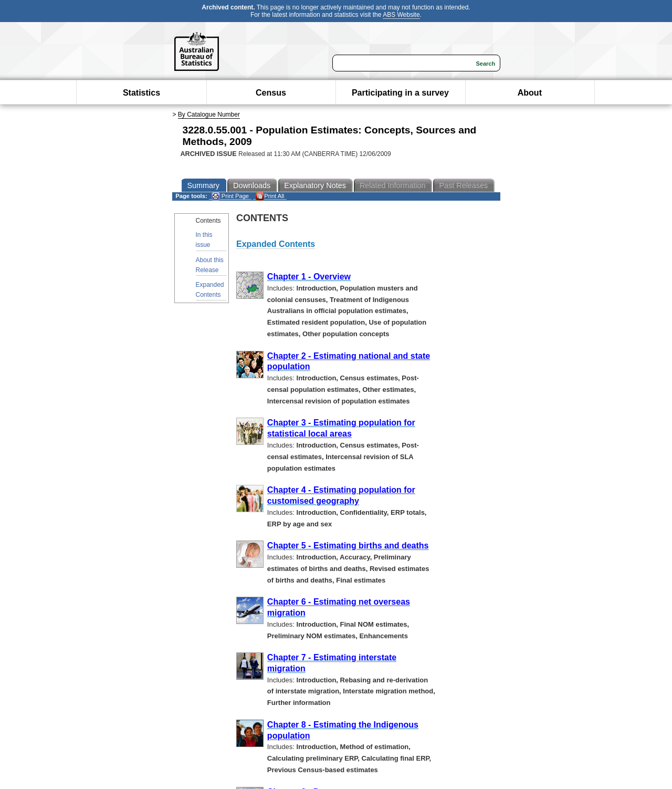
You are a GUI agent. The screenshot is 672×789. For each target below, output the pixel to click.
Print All (270, 196)
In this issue (204, 240)
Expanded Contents (210, 290)
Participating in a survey (400, 93)
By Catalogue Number (209, 115)
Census (271, 93)
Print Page (230, 196)
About (530, 93)
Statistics (141, 93)
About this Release (210, 265)
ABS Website (401, 15)
